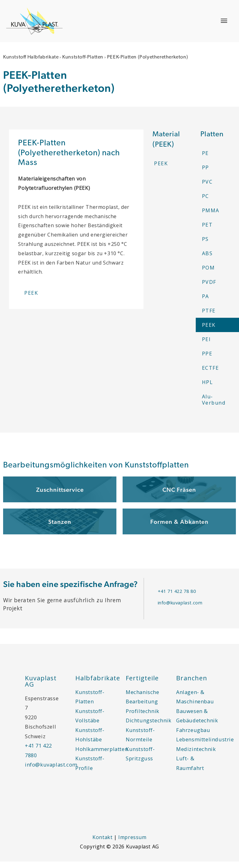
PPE (207, 360)
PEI (206, 346)
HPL (208, 389)
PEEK (209, 331)
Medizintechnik (196, 755)
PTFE (209, 317)
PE (205, 160)
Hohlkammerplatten (102, 755)
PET (207, 231)
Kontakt (102, 844)
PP (206, 174)
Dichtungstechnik (149, 727)
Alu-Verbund (214, 406)
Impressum (132, 844)
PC (206, 203)
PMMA (211, 217)
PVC (207, 188)
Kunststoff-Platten (83, 64)
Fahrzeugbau (193, 737)
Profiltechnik (143, 718)
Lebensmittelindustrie (205, 746)
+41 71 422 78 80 (177, 598)
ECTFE (211, 374)
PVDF (209, 289)
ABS (207, 260)
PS (205, 246)
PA (206, 303)
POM (209, 274)
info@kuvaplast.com (180, 609)
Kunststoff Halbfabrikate (31, 64)
